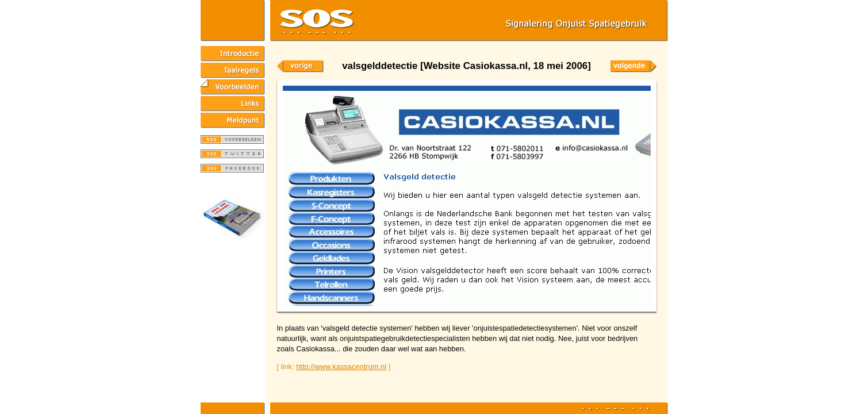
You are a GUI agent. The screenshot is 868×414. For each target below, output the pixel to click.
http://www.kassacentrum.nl (341, 367)
